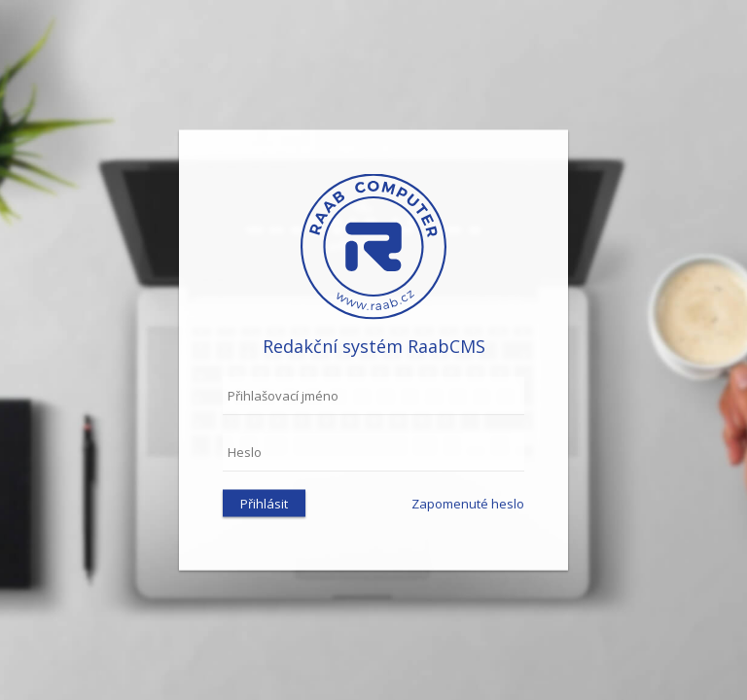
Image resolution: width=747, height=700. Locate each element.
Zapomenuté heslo (468, 504)
